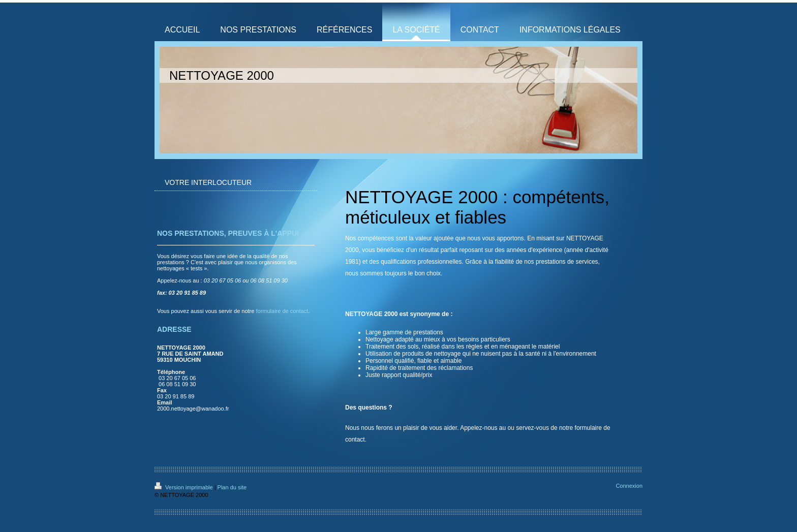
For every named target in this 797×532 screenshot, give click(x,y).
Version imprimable (185, 487)
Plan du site (232, 487)
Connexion (629, 486)
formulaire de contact (282, 311)
